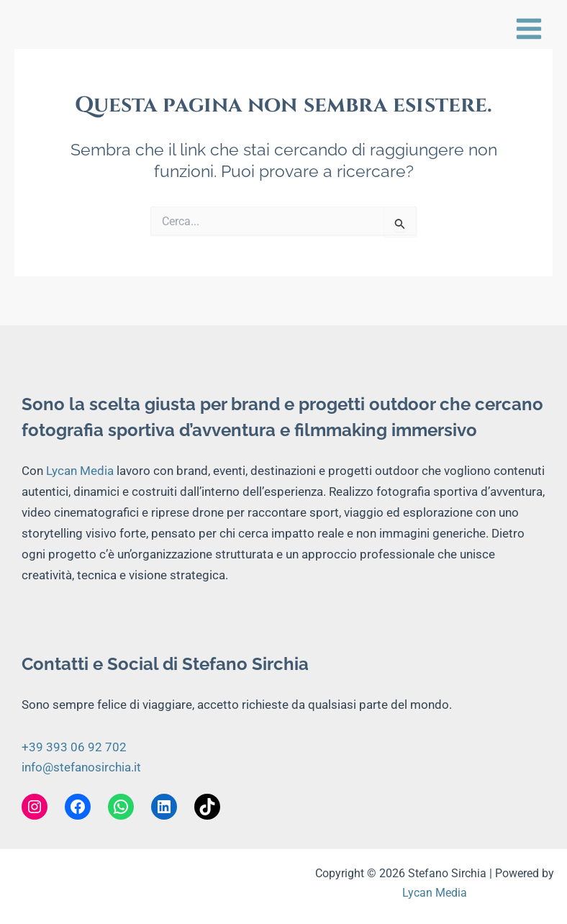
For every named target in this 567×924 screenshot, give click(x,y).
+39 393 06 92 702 (74, 747)
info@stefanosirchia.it (81, 767)
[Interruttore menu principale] (529, 29)
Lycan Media (80, 471)
